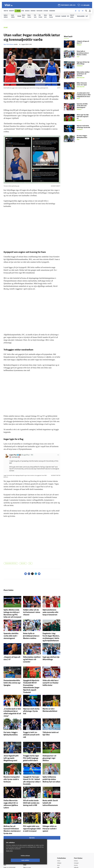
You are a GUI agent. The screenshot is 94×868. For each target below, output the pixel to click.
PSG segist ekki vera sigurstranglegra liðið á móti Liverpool (32, 791)
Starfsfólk (27, 838)
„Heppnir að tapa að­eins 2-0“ (12, 649)
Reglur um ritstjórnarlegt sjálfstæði (10, 827)
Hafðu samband (29, 831)
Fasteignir (77, 822)
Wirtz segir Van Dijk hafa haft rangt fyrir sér (83, 117)
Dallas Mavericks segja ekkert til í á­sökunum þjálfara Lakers (12, 769)
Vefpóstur (28, 843)
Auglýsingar (28, 829)
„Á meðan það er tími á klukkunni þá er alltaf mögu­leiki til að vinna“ (12, 691)
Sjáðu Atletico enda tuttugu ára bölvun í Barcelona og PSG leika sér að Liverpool (12, 611)
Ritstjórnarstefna (29, 833)
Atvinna (77, 825)
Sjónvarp (61, 831)
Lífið (60, 827)
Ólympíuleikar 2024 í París (11, 563)
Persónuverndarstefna (10, 831)
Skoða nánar (9, 856)
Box (30, 563)
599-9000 (9, 837)
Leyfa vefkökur (36, 860)
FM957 (76, 834)
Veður (76, 829)
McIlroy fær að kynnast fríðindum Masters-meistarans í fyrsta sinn (11, 791)
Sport (60, 825)
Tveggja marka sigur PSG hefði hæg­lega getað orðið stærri (31, 731)
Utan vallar (23, 563)
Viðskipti (61, 822)
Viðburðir (77, 827)
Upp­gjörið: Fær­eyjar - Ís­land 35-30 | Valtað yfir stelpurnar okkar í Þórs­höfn (32, 750)
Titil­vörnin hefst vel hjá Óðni (51, 709)
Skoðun (60, 829)
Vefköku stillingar (15, 860)
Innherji (77, 820)
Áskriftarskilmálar (30, 836)
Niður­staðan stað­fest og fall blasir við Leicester (83, 74)
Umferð (27, 840)
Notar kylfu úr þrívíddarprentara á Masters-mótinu (32, 631)
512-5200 (30, 827)
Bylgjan (77, 831)
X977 (76, 836)
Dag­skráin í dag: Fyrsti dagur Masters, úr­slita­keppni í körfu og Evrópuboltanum (51, 631)
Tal (75, 838)
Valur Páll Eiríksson (9, 45)
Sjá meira (32, 797)
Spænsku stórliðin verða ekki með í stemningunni (82, 106)
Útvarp (60, 834)
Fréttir (60, 820)
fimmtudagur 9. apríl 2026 (68, 5)
